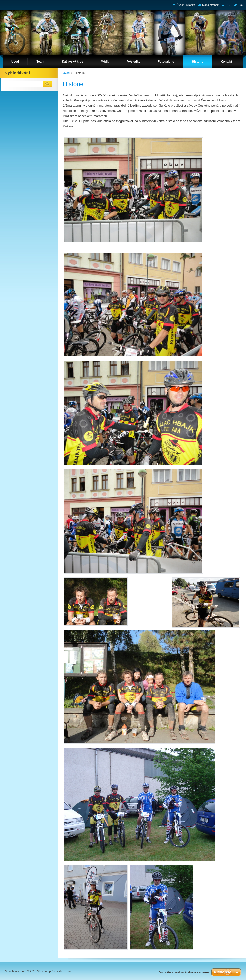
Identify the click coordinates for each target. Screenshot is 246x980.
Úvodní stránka (186, 5)
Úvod (66, 73)
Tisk (241, 5)
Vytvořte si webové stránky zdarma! (185, 972)
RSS (228, 5)
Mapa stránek (210, 5)
